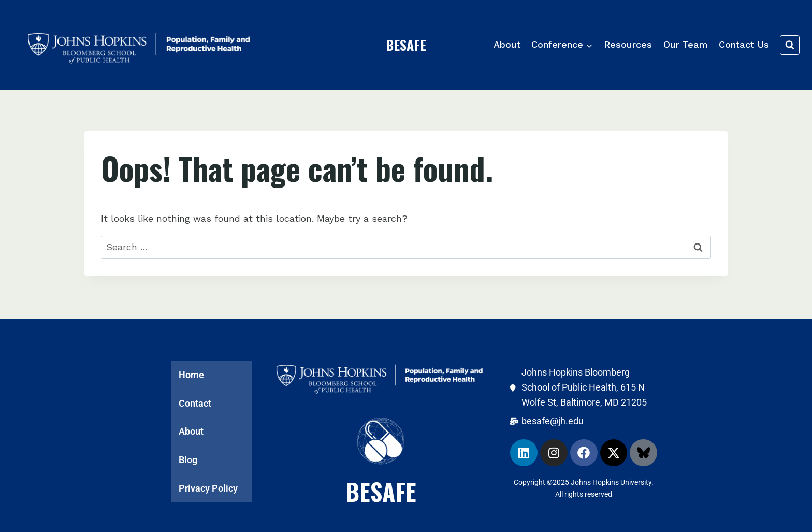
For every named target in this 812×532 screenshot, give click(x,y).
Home (191, 372)
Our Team (686, 44)
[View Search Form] (790, 45)
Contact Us (744, 44)
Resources (628, 44)
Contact (195, 401)
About (507, 44)
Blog (188, 459)
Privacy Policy (208, 488)
